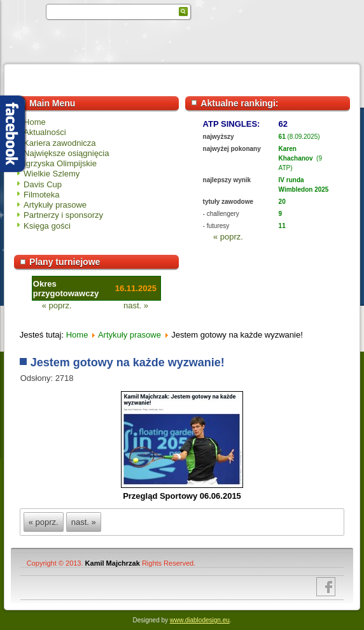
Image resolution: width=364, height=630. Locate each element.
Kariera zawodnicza (59, 143)
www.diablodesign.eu (200, 620)
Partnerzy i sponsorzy (63, 215)
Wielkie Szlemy (52, 174)
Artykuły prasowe (55, 205)
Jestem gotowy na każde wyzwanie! (128, 362)
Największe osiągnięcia (66, 153)
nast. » (136, 305)
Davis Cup (43, 184)
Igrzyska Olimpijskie (60, 163)
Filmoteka (41, 195)
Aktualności (45, 132)
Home (35, 122)
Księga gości (47, 226)
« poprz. (228, 237)
